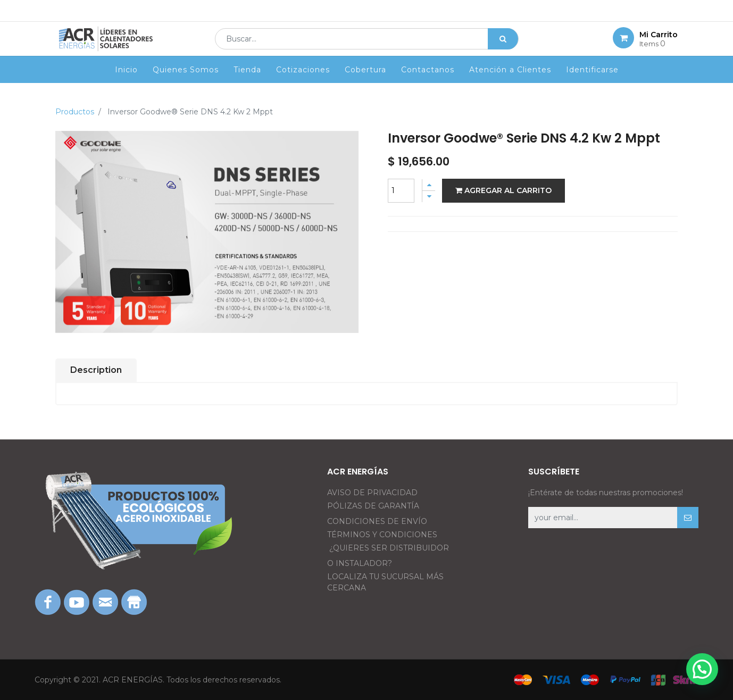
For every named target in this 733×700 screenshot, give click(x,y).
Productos (75, 112)
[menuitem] (126, 84)
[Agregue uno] (429, 185)
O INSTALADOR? (360, 563)
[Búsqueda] (503, 46)
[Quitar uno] (429, 197)
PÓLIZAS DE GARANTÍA (373, 506)
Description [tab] (96, 370)
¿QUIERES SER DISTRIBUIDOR (389, 548)
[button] (688, 518)
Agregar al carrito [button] (503, 190)
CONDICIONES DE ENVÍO (377, 521)
